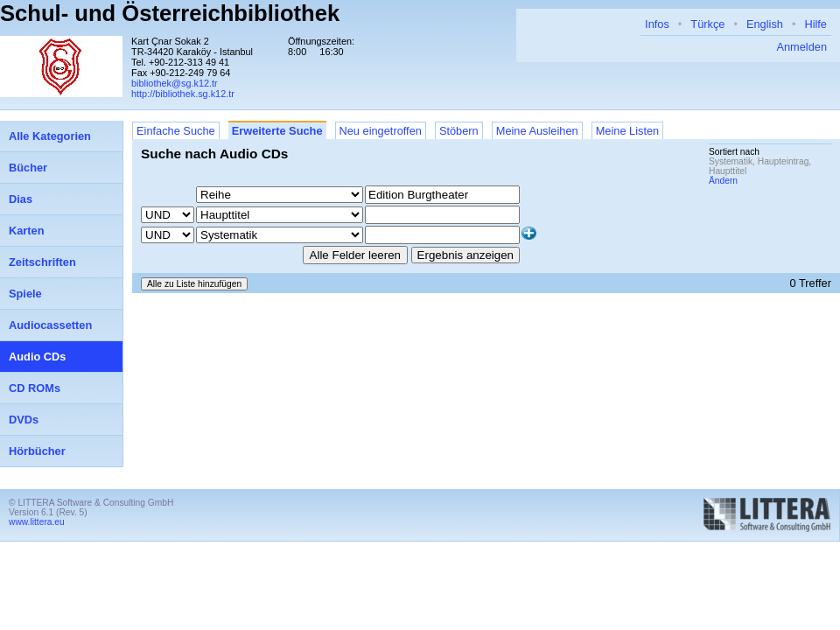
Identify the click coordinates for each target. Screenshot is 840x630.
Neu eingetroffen (381, 131)
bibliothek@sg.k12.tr (175, 83)
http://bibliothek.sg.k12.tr (183, 94)
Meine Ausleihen (537, 131)
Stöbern (459, 131)
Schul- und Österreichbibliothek (170, 13)
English (765, 24)
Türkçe (707, 24)
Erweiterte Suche (277, 131)
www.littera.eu (37, 522)
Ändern (723, 181)
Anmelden (801, 47)
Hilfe (815, 24)
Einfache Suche (176, 131)
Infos (657, 24)
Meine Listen (628, 131)
